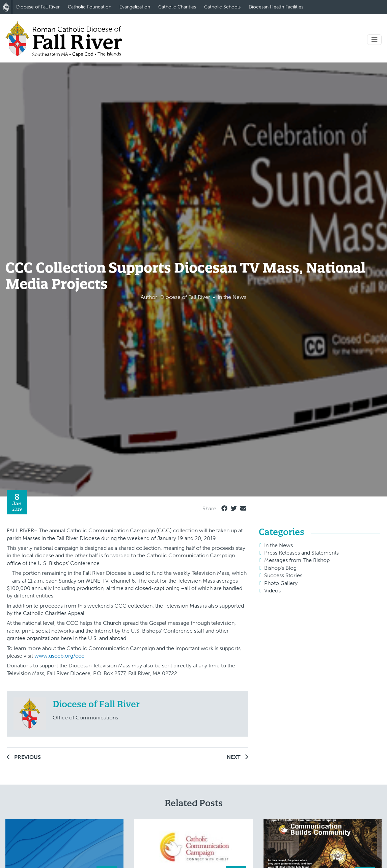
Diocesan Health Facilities (276, 7)
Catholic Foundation (90, 7)
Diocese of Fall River (38, 7)
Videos (272, 591)
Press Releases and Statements (301, 553)
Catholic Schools (222, 7)
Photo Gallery (281, 583)
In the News (279, 545)
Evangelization (135, 7)
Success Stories (283, 575)
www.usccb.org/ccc (59, 656)
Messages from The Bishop (297, 560)
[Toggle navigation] (375, 40)
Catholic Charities (177, 7)
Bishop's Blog (280, 568)
